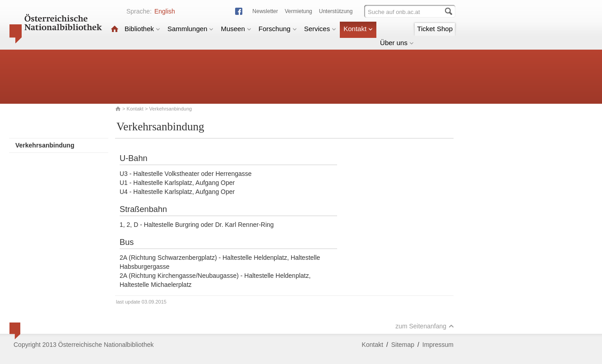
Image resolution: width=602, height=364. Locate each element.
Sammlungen (190, 29)
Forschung (278, 29)
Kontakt (358, 29)
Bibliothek (142, 29)
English (165, 11)
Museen (236, 29)
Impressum (438, 345)
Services (320, 29)
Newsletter (265, 11)
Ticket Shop (435, 29)
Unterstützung (336, 11)
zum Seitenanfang (425, 326)
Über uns (397, 43)
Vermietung (299, 11)
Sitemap (403, 345)
